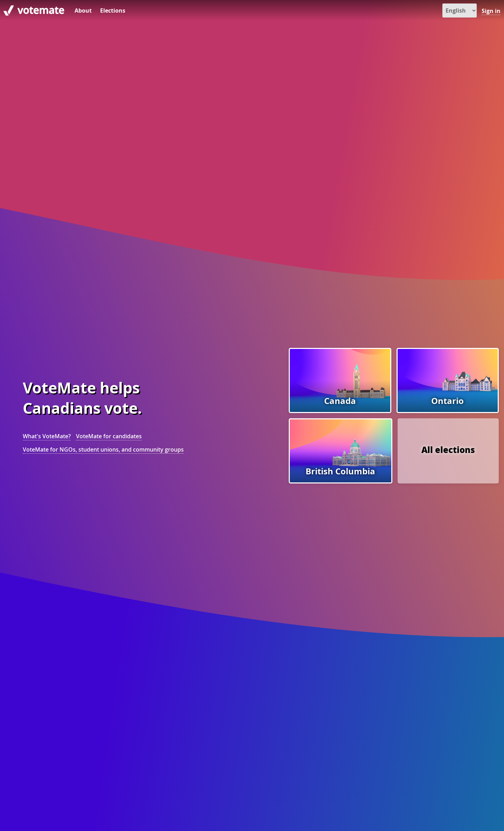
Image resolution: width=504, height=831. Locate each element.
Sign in (491, 11)
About (83, 11)
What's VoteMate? (47, 436)
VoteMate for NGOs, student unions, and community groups (103, 449)
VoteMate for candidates (109, 436)
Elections (113, 11)
